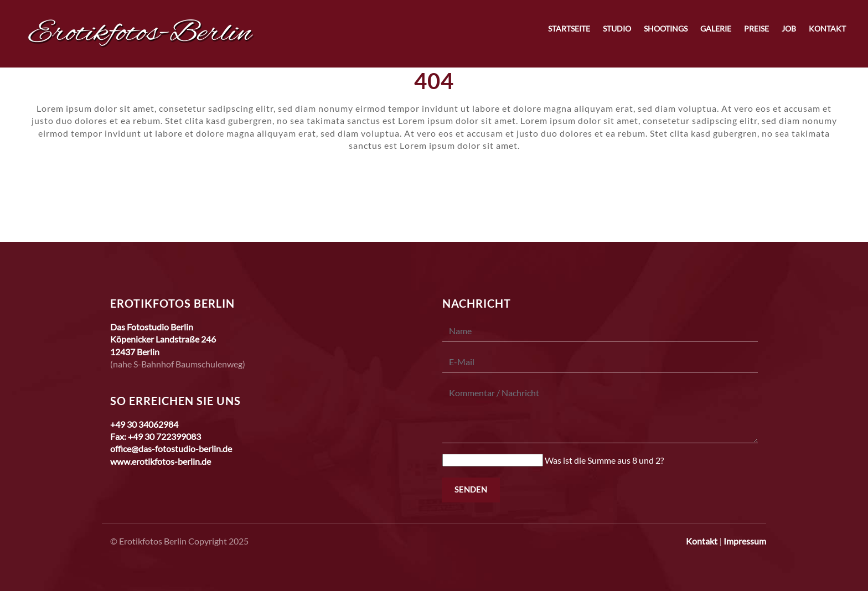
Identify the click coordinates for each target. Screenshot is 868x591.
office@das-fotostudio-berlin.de (171, 449)
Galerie (716, 28)
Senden (471, 489)
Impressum (745, 541)
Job (789, 28)
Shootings (666, 28)
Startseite (569, 28)
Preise (756, 28)
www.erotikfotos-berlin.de (161, 461)
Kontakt (827, 28)
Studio (617, 28)
